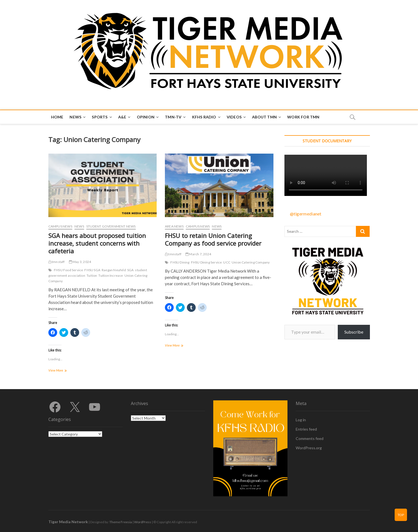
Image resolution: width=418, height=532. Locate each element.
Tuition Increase (111, 275)
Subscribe (354, 332)
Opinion (146, 117)
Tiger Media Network (68, 522)
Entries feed (306, 429)
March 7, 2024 (198, 254)
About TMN (264, 117)
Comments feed (310, 438)
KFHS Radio (204, 117)
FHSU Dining (180, 262)
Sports (100, 117)
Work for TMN (303, 117)
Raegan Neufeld (114, 270)
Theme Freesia (121, 522)
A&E (122, 117)
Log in (301, 420)
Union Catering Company (251, 262)
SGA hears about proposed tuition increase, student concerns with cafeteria (97, 243)
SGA (131, 270)
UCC (227, 262)
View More (62, 371)
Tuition (92, 275)
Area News (174, 226)
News (75, 117)
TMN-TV (173, 117)
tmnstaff (57, 262)
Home (57, 117)
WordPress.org (309, 448)
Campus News (60, 226)
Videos (234, 117)
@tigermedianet (306, 214)
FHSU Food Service (68, 270)
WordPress (143, 522)
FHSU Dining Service (207, 262)
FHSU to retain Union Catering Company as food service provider (213, 239)
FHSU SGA (92, 270)
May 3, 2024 (80, 262)
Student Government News (111, 226)
